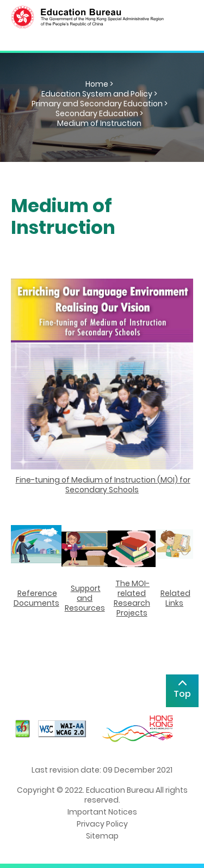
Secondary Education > (99, 113)
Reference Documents (36, 598)
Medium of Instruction (99, 123)
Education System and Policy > (99, 94)
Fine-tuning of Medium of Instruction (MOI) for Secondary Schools (103, 485)
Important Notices (102, 812)
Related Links (175, 598)
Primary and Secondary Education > (100, 104)
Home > (99, 84)
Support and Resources (85, 598)
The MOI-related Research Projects (132, 598)
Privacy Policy (102, 824)
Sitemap (102, 836)
